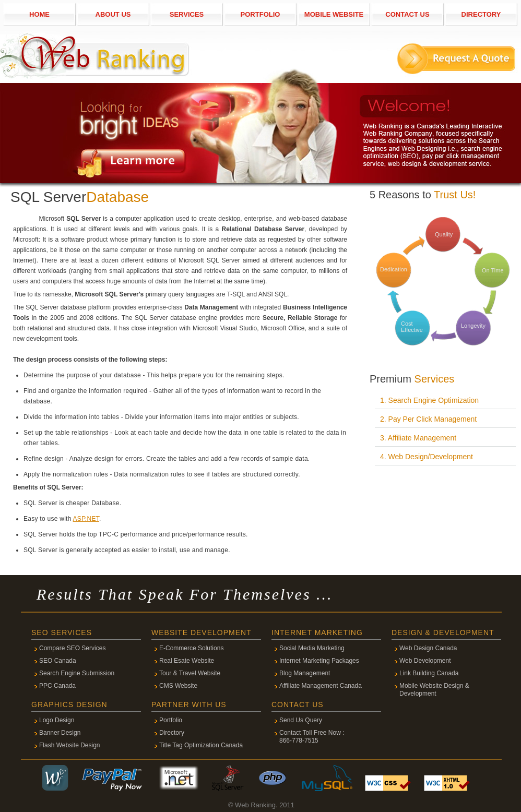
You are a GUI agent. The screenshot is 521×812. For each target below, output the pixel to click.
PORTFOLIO (260, 14)
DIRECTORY (481, 14)
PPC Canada (57, 686)
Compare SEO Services (72, 648)
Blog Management (305, 673)
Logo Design (57, 720)
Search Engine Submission (77, 673)
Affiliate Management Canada (321, 686)
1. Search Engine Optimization (429, 400)
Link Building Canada (429, 673)
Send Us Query (301, 720)
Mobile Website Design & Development (434, 690)
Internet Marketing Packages (319, 661)
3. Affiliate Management (418, 438)
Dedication (394, 269)
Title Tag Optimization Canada (201, 745)
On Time (493, 270)
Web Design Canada (428, 648)
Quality (444, 234)
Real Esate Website (187, 661)
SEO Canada (58, 661)
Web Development (425, 661)
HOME (39, 14)
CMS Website (178, 686)
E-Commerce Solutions (191, 648)
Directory (172, 733)
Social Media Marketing (312, 648)
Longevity (473, 326)
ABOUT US (113, 14)
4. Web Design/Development (427, 457)
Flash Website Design (70, 745)
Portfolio (171, 720)
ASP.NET (86, 519)
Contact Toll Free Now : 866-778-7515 (312, 737)
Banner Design (60, 733)
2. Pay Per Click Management (428, 419)
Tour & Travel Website (190, 673)
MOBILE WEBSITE (334, 14)
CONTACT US (407, 14)
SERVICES (187, 14)
